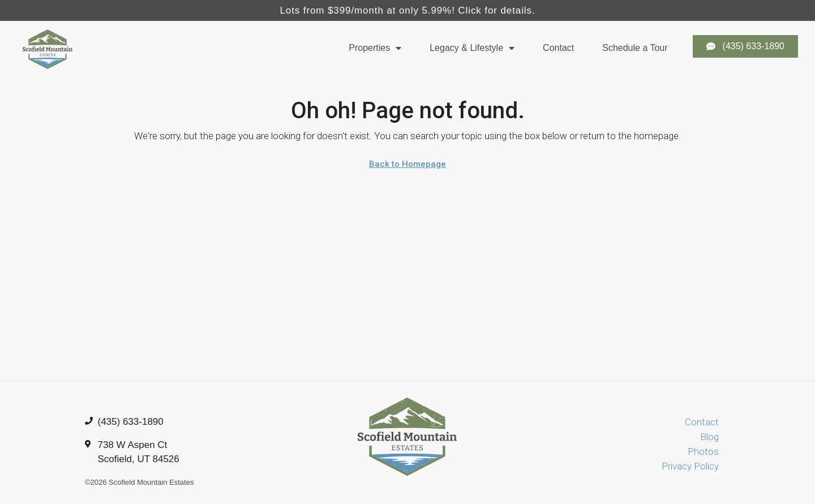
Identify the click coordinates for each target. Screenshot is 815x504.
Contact (558, 48)
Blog (709, 437)
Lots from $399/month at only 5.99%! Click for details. (407, 10)
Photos (703, 451)
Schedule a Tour (635, 48)
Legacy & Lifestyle (472, 48)
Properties (375, 48)
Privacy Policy (690, 466)
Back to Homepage (407, 164)
